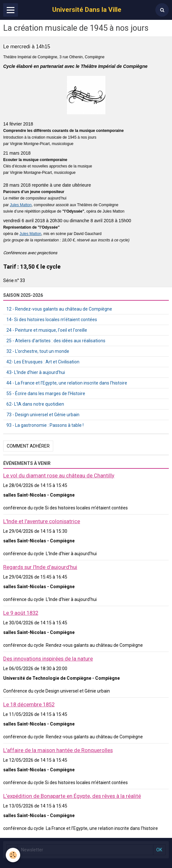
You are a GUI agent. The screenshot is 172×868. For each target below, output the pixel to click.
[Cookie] (13, 855)
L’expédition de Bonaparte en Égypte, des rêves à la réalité (72, 796)
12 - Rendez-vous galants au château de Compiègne (59, 309)
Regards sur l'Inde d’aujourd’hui (40, 567)
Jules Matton (21, 205)
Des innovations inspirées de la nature (48, 659)
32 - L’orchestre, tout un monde (38, 351)
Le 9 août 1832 (21, 613)
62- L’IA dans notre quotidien (35, 404)
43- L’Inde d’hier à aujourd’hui (36, 372)
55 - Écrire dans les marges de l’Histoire (46, 393)
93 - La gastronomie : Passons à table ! (45, 425)
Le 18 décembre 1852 (29, 704)
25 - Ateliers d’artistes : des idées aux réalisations (56, 341)
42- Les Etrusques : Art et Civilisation (43, 362)
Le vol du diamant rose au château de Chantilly (59, 475)
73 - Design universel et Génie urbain (43, 415)
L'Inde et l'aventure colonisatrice (42, 521)
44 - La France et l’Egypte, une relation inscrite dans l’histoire (67, 383)
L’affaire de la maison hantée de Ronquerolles (58, 750)
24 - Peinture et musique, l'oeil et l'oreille (47, 330)
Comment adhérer (28, 446)
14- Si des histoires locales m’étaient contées (52, 320)
